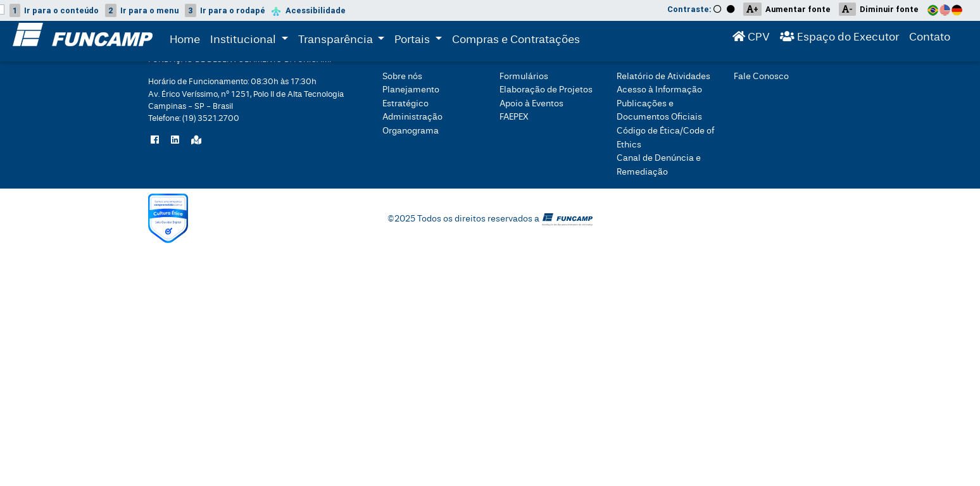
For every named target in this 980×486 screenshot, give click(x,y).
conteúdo (54, 10)
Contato (930, 40)
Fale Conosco (761, 76)
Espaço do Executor (839, 40)
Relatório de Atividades (663, 76)
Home (185, 42)
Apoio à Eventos (531, 103)
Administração (412, 117)
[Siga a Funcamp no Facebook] (155, 140)
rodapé (225, 10)
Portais (421, 41)
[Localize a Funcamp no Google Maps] (196, 140)
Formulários (524, 76)
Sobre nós (402, 76)
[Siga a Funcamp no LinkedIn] (175, 140)
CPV (751, 40)
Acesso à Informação (659, 90)
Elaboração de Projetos (546, 90)
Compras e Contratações (516, 42)
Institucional (244, 41)
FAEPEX (514, 117)
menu (142, 10)
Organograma (411, 131)
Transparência (344, 41)
